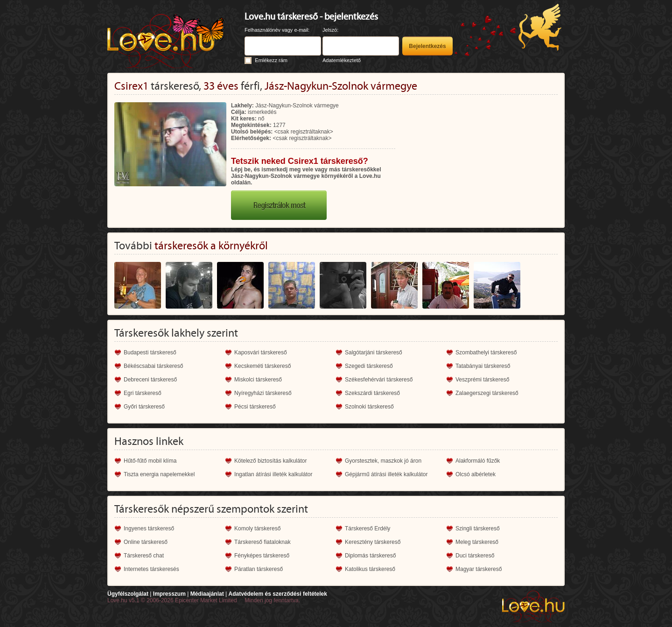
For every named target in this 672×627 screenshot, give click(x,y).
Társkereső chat (144, 556)
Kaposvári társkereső (261, 352)
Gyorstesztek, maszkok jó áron (383, 461)
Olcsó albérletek (476, 474)
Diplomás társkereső (370, 556)
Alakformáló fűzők (478, 461)
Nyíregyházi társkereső (263, 393)
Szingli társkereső (478, 528)
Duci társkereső (475, 556)
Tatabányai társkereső (483, 366)
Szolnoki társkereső (369, 407)
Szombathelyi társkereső (486, 352)
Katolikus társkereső (370, 569)
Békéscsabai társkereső (153, 366)
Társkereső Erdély (367, 528)
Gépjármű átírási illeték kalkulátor (386, 474)
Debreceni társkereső (150, 380)
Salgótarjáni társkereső (374, 352)
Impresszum (169, 594)
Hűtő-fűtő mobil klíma (150, 461)
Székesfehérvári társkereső (379, 380)
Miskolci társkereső (258, 380)
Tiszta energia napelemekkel (159, 474)
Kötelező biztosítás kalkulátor (270, 461)
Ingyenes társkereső (149, 528)
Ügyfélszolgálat (128, 594)
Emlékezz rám (271, 60)
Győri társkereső (144, 407)
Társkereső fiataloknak (262, 542)
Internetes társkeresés (151, 569)
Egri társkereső (143, 393)
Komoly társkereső (257, 528)
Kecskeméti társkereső (262, 366)
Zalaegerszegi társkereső (487, 393)
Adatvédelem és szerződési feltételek (277, 594)
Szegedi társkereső (369, 366)
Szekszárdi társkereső (372, 393)
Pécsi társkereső (255, 407)
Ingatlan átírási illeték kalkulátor (273, 474)
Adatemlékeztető (342, 60)
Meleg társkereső (477, 542)
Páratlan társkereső (259, 569)
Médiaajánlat (207, 594)
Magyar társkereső (479, 569)
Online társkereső (146, 542)
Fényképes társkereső (262, 556)
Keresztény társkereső (373, 542)
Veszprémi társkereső (482, 380)
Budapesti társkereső (150, 352)
